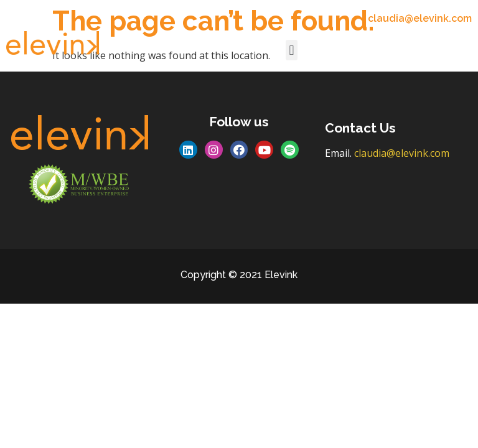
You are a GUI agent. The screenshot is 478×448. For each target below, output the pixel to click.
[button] (292, 50)
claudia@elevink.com (402, 153)
